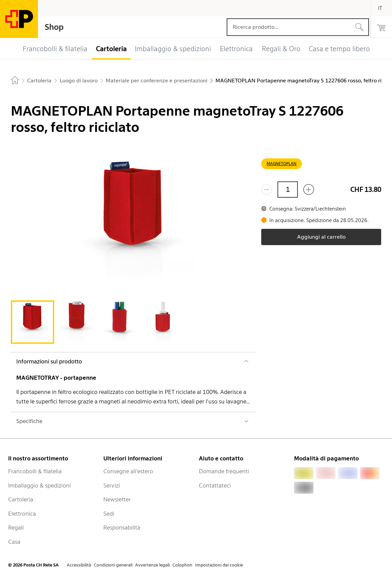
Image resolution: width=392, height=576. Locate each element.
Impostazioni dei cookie (219, 565)
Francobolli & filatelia (35, 471)
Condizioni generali (113, 565)
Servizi (112, 485)
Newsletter (117, 499)
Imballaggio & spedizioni (39, 485)
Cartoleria (21, 499)
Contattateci (215, 485)
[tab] (33, 322)
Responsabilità (122, 528)
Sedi (109, 514)
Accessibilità (79, 565)
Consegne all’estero (128, 471)
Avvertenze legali (152, 565)
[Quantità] (288, 190)
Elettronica (22, 514)
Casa (14, 542)
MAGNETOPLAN (282, 164)
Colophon (182, 565)
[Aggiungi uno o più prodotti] (309, 190)
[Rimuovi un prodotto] (267, 190)
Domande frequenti (224, 471)
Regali (16, 528)
